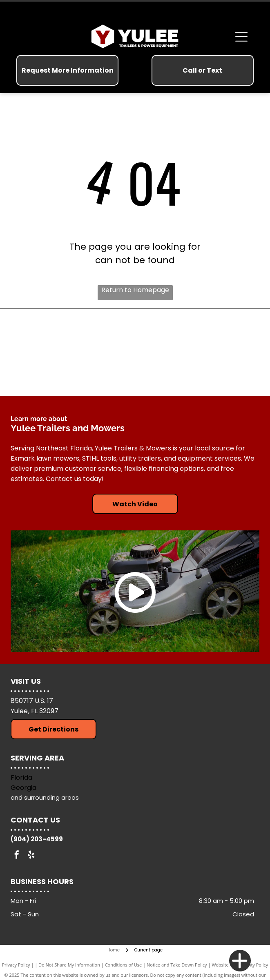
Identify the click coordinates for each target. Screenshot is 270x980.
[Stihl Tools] (197, 333)
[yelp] (31, 856)
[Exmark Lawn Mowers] (73, 373)
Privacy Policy (16, 965)
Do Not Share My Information (69, 965)
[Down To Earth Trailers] (197, 373)
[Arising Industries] (73, 333)
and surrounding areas (45, 797)
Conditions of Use (124, 965)
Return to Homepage (135, 290)
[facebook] (17, 856)
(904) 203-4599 (37, 839)
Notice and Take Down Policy (177, 965)
